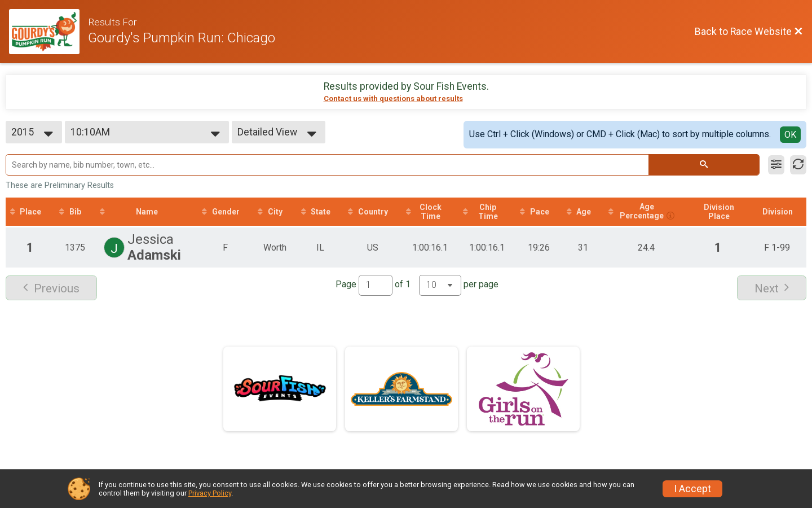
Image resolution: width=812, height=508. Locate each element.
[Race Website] (48, 32)
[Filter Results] (776, 165)
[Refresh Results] (798, 165)
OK (790, 135)
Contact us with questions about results (393, 98)
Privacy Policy (210, 493)
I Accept (692, 489)
